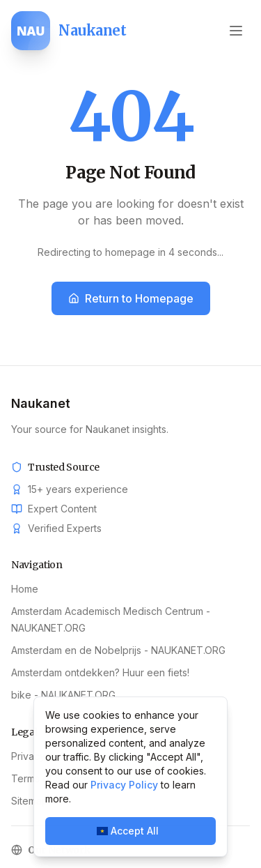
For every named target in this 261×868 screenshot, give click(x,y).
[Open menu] (236, 31)
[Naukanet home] (69, 31)
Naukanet (41, 403)
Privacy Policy (124, 785)
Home (25, 589)
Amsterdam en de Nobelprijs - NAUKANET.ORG (118, 650)
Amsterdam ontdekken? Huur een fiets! (100, 672)
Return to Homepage (131, 298)
